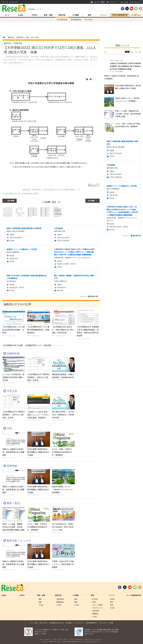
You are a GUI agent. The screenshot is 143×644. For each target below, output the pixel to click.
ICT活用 (95, 599)
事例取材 (95, 614)
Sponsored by (83, 296)
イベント (103, 15)
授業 (40, 599)
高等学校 (12, 466)
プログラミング (97, 608)
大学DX (34, 15)
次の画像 (91, 200)
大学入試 (12, 391)
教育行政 (62, 15)
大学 (9, 428)
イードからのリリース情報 (105, 623)
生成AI (21, 15)
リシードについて (79, 623)
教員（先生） (14, 503)
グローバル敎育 (97, 605)
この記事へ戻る (51, 202)
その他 (89, 20)
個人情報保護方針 (91, 623)
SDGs (94, 602)
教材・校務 (48, 15)
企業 (111, 605)
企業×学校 (96, 611)
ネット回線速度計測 (134, 595)
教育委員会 (77, 20)
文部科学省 (63, 20)
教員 (111, 602)
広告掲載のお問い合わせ (57, 623)
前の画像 (11, 200)
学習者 (112, 599)
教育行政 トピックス (19, 541)
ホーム (7, 15)
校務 (40, 602)
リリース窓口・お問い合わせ (39, 623)
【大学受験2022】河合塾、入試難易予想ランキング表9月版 (33, 345)
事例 (89, 15)
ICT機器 (76, 15)
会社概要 (69, 623)
